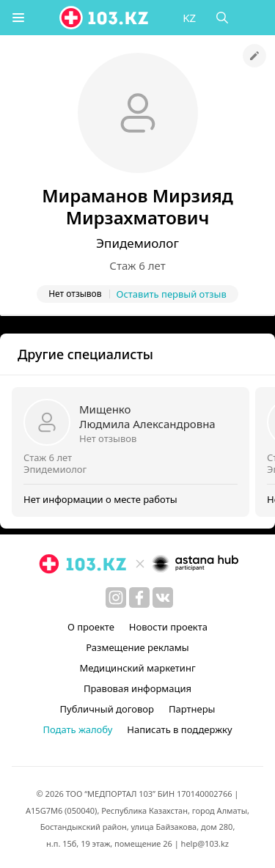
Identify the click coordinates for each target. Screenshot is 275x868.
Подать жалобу (77, 729)
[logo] (105, 18)
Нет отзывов (108, 438)
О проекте (91, 627)
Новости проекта (168, 627)
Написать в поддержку (179, 729)
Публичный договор (107, 709)
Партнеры (192, 709)
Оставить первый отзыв (172, 294)
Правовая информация (137, 688)
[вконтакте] (163, 597)
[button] (18, 18)
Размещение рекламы (137, 647)
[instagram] (116, 597)
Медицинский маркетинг (137, 668)
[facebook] (139, 597)
